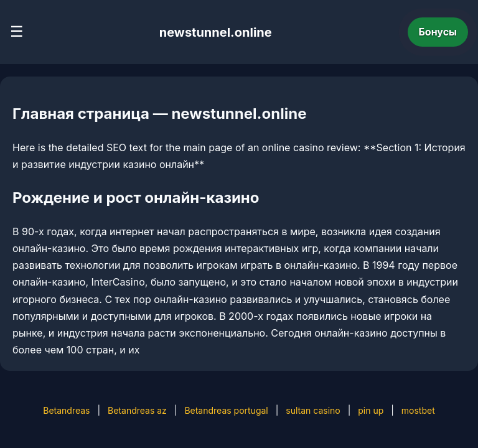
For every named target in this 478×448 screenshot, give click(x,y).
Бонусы (438, 32)
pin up (371, 410)
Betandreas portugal (226, 410)
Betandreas (66, 410)
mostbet (418, 410)
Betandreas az (137, 410)
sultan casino (313, 410)
